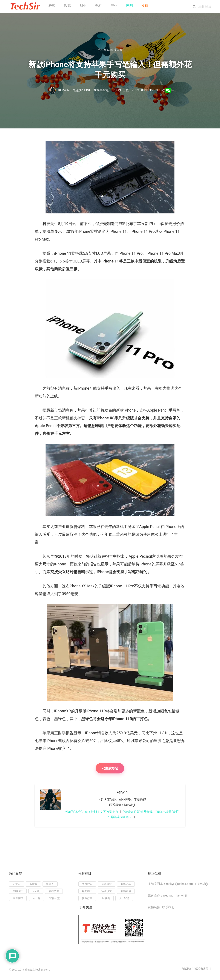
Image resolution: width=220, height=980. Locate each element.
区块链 (106, 898)
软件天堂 (55, 898)
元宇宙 (17, 884)
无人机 (36, 891)
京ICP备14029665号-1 (196, 969)
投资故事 (87, 898)
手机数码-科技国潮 (110, 50)
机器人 (50, 884)
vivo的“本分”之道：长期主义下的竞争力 (92, 812)
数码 (67, 6)
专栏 (98, 6)
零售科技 (18, 898)
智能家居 (126, 891)
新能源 (33, 884)
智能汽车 (126, 884)
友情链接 (154, 907)
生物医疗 (18, 891)
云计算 (37, 898)
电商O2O (87, 891)
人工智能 (124, 898)
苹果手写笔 (101, 90)
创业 (83, 6)
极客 (52, 6)
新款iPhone (82, 90)
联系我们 (168, 907)
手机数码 (87, 884)
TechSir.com (42, 970)
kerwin (122, 792)
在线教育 (54, 891)
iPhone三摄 (120, 90)
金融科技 (107, 884)
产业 (114, 6)
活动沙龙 (107, 891)
